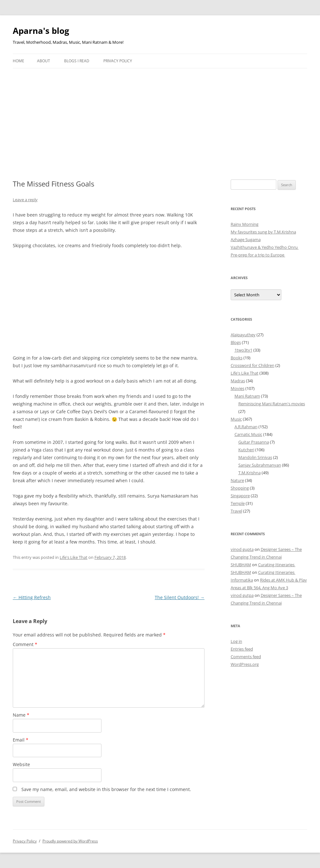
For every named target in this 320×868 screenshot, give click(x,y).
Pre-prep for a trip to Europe (258, 255)
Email (21, 740)
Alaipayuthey (243, 335)
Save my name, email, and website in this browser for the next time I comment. (106, 789)
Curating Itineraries (277, 565)
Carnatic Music (248, 434)
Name (21, 715)
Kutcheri (246, 450)
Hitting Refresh (32, 597)
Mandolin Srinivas (255, 457)
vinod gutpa (242, 595)
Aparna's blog (41, 31)
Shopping (240, 488)
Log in (236, 641)
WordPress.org (245, 664)
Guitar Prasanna (254, 442)
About (44, 61)
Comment (25, 644)
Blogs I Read (77, 61)
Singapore (240, 496)
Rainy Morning (245, 224)
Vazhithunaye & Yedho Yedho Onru (265, 247)
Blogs (236, 342)
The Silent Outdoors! (180, 597)
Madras (238, 381)
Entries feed (242, 649)
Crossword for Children (253, 365)
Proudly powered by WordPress (70, 841)
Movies (238, 388)
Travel (236, 511)
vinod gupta (242, 549)
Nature (237, 480)
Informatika (242, 580)
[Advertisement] (160, 116)
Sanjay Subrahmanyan (260, 465)
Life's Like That (74, 557)
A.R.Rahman (246, 427)
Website (21, 764)
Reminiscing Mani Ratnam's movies (272, 404)
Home (19, 61)
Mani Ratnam (247, 396)
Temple (238, 503)
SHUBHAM (241, 565)
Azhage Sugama (246, 240)
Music (236, 419)
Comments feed (246, 657)
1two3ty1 (243, 350)
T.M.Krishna (249, 473)
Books (237, 358)
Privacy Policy (118, 61)
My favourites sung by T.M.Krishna (263, 232)
